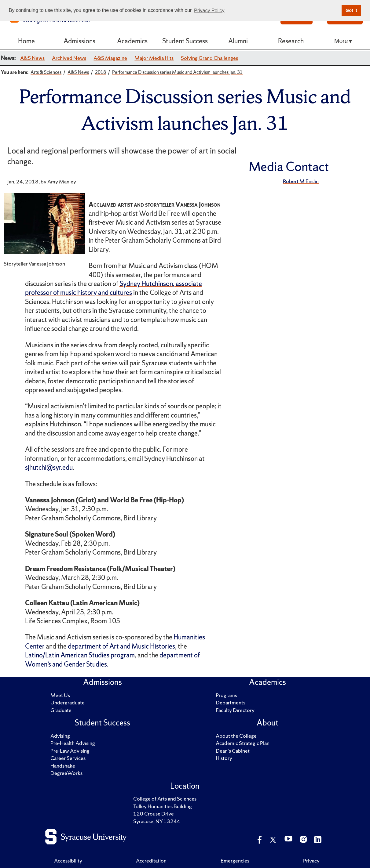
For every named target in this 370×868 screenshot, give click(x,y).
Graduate (61, 710)
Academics (132, 41)
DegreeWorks (66, 773)
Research (291, 41)
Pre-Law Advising (70, 751)
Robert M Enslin (301, 181)
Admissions (79, 41)
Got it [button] (351, 10)
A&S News (32, 58)
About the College (236, 736)
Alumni (238, 41)
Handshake (63, 766)
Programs (226, 695)
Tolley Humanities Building (163, 806)
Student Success (185, 41)
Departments (231, 702)
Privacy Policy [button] (209, 11)
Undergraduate (68, 702)
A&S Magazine (110, 58)
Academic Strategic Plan (243, 743)
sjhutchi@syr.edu (49, 467)
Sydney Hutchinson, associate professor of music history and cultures (114, 288)
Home (26, 41)
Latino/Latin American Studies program (80, 655)
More (341, 41)
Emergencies (235, 861)
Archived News (69, 58)
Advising (60, 736)
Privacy (311, 861)
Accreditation (151, 861)
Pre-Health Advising (73, 743)
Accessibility (68, 861)
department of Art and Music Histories (121, 646)
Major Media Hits (154, 58)
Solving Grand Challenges (209, 58)
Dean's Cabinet (233, 751)
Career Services (68, 758)
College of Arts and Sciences (165, 799)
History (224, 758)
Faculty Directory (235, 710)
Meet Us (60, 695)
